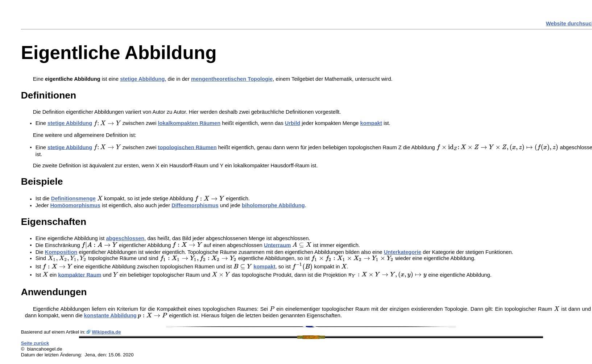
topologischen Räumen (187, 147)
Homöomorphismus (75, 205)
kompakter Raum (80, 275)
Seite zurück (35, 343)
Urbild (293, 123)
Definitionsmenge (73, 199)
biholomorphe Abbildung (273, 205)
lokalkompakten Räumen (189, 123)
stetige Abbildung (142, 79)
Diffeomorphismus (195, 205)
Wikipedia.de (106, 332)
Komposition (61, 252)
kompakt (371, 123)
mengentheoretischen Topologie (232, 79)
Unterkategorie (403, 252)
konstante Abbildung (110, 315)
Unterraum (277, 245)
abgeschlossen (125, 238)
